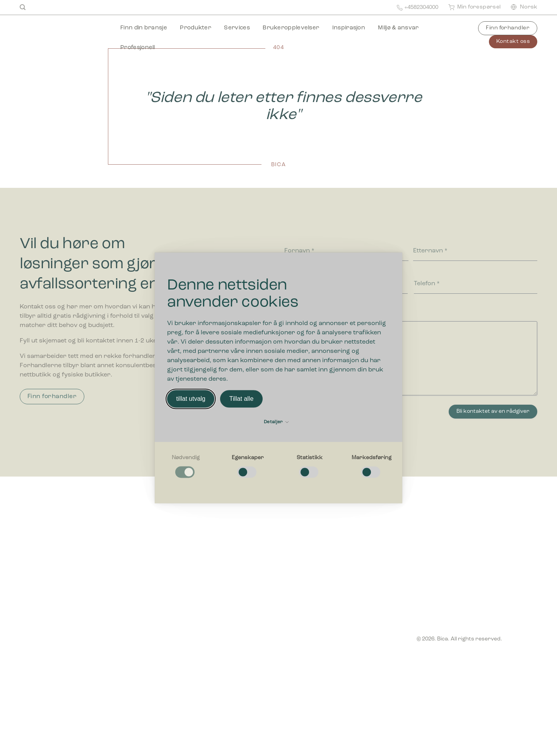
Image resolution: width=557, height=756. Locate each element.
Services (237, 28)
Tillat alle (242, 399)
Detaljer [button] (276, 422)
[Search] (23, 7)
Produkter (196, 28)
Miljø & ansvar (398, 28)
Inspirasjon (349, 28)
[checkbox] (186, 467)
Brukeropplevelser (291, 28)
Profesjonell (138, 48)
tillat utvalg (191, 399)
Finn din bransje (144, 28)
